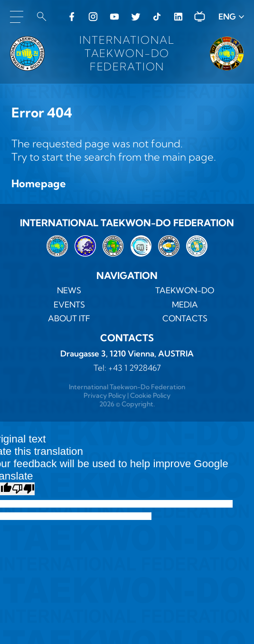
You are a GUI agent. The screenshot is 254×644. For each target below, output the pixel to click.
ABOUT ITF (69, 318)
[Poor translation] (23, 489)
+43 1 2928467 (135, 368)
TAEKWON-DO (185, 290)
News (69, 290)
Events (69, 304)
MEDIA (185, 304)
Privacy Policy (105, 395)
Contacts (185, 318)
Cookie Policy (150, 395)
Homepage (39, 183)
